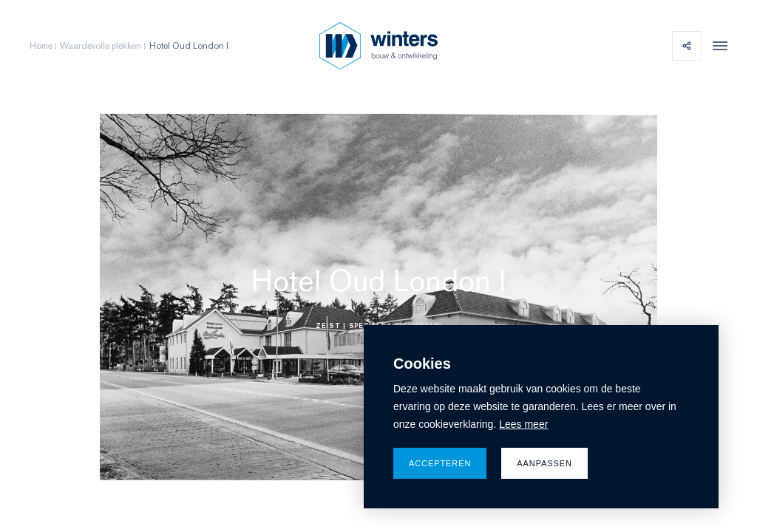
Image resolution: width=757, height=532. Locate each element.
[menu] (716, 46)
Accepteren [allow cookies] (440, 463)
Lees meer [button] (523, 424)
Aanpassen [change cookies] (544, 463)
